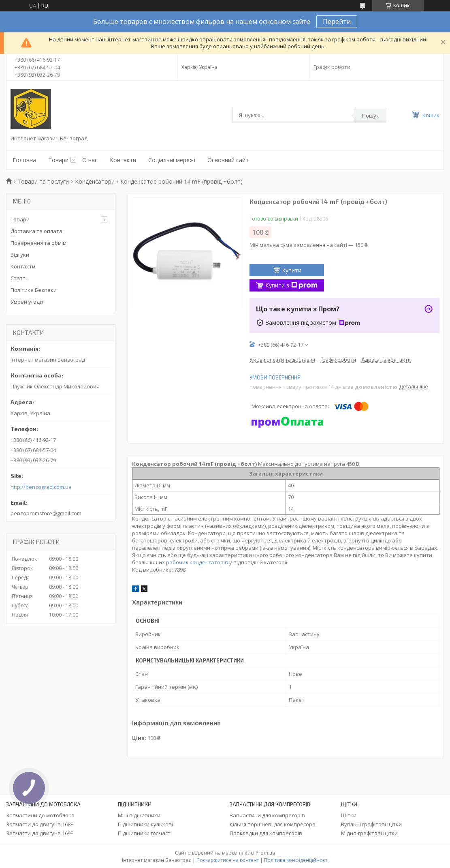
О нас (90, 160)
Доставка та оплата (36, 231)
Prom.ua (265, 853)
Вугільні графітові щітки (371, 824)
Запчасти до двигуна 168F (39, 824)
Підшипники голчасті (145, 833)
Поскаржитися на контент (228, 860)
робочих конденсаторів (197, 562)
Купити (292, 270)
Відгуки (20, 255)
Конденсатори (95, 181)
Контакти (123, 160)
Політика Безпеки (34, 290)
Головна (24, 160)
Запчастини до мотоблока (40, 815)
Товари (58, 160)
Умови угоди (27, 302)
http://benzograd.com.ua (41, 487)
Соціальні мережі (172, 160)
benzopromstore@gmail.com (46, 513)
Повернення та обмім (38, 243)
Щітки (349, 815)
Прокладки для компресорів (266, 833)
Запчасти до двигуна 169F (39, 833)
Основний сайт (228, 160)
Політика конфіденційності (296, 860)
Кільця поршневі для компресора (273, 824)
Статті (19, 278)
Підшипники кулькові (145, 824)
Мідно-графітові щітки (369, 833)
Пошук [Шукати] (371, 116)
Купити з (291, 285)
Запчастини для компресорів (267, 815)
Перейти (337, 21)
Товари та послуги (43, 181)
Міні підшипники (139, 815)
